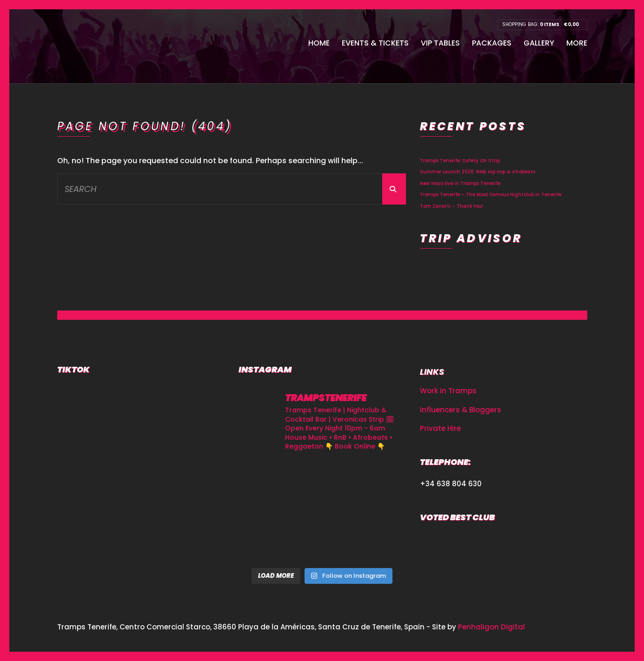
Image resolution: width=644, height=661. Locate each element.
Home (319, 43)
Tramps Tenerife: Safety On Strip (460, 161)
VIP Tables (440, 43)
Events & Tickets (375, 43)
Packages (492, 43)
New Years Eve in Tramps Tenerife (460, 183)
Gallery (539, 43)
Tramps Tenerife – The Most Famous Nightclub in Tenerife (491, 195)
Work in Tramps (448, 391)
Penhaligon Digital (491, 627)
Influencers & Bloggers (461, 410)
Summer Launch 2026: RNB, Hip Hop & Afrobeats (478, 172)
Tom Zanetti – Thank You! (451, 206)
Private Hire (440, 428)
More (577, 43)
